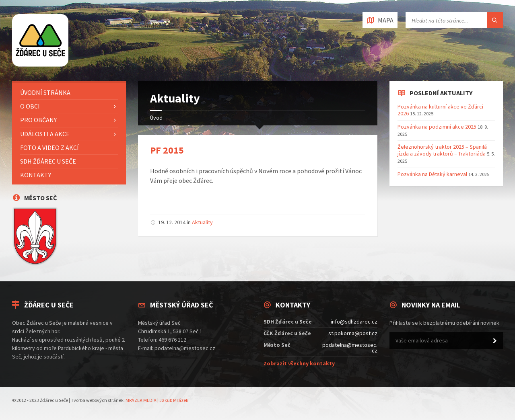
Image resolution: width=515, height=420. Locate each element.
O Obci (30, 106)
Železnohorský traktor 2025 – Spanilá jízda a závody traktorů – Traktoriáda (442, 150)
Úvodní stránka (45, 92)
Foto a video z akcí (49, 148)
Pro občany (38, 120)
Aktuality (202, 222)
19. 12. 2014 (172, 222)
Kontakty (36, 175)
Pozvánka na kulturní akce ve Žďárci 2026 (440, 110)
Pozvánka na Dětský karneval (432, 174)
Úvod (156, 118)
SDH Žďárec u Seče (48, 161)
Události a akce (45, 134)
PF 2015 (167, 150)
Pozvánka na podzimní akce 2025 (437, 127)
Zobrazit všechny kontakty (299, 363)
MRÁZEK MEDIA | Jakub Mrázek (157, 400)
